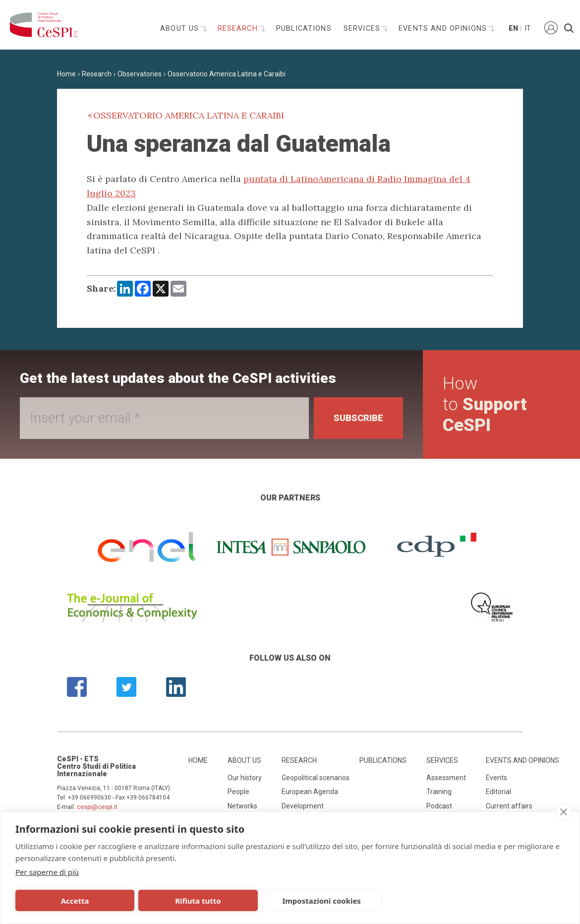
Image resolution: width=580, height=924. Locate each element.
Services (363, 29)
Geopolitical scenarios (316, 778)
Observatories (140, 74)
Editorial (498, 792)
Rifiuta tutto (179, 901)
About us (181, 29)
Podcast (439, 806)
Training (439, 792)
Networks (242, 806)
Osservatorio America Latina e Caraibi (227, 74)
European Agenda (310, 792)
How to (485, 404)
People (238, 792)
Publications (304, 29)
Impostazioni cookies (291, 901)
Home (66, 74)
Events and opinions (444, 29)
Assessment (446, 778)
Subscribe (358, 418)
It (528, 29)
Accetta (69, 901)
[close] (563, 812)
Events (496, 778)
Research (239, 29)
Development (303, 806)
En (513, 29)
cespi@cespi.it (97, 807)
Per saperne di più (47, 872)
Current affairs (509, 806)
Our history (245, 778)
